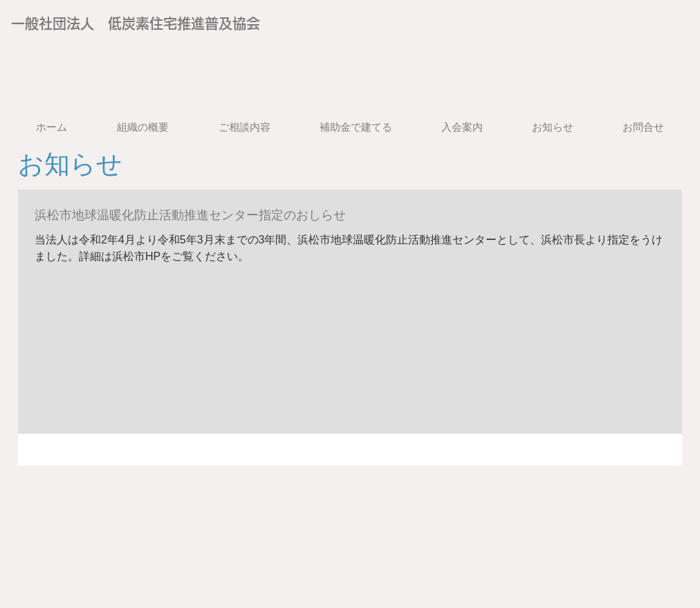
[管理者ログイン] (612, 44)
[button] (244, 127)
